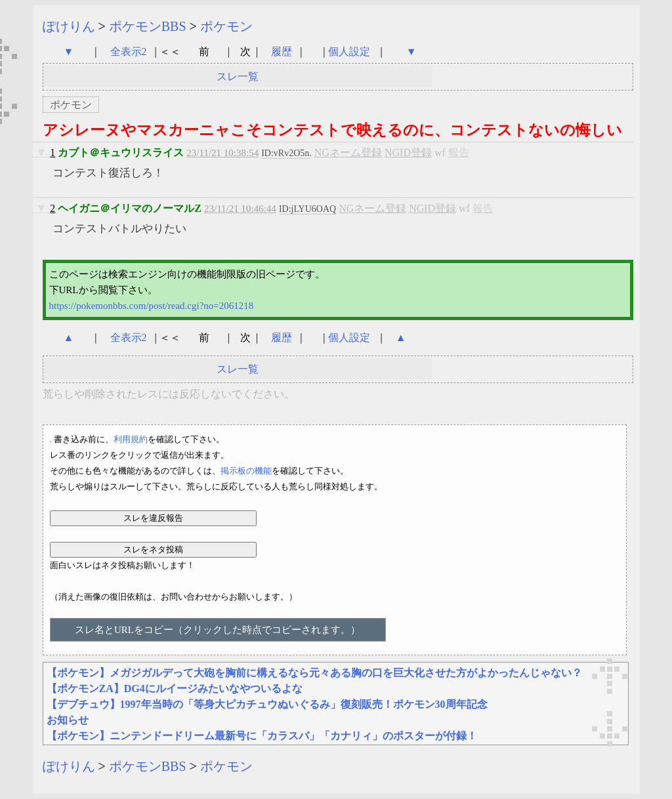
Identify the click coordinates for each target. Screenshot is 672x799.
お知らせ (68, 720)
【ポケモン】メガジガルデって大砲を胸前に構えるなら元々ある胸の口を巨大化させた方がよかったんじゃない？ (314, 673)
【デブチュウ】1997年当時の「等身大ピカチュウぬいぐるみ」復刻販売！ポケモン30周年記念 (267, 704)
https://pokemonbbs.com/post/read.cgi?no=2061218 (152, 306)
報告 (459, 153)
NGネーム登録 (348, 153)
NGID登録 (408, 153)
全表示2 (129, 51)
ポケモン (226, 26)
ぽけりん (69, 26)
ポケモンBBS (148, 26)
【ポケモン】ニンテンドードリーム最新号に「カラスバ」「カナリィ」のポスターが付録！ (262, 736)
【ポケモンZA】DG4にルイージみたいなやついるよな (175, 688)
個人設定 (349, 51)
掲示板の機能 (246, 471)
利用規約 (131, 439)
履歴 (283, 51)
